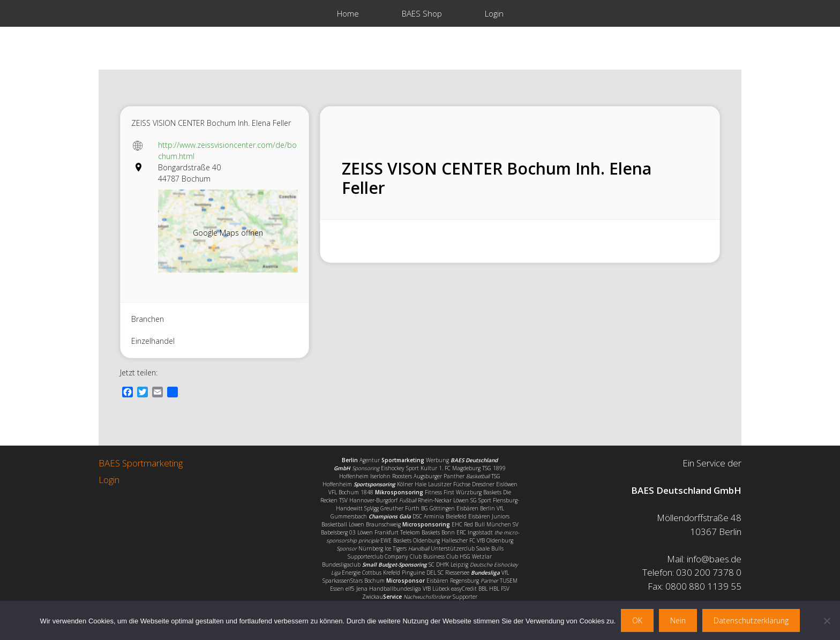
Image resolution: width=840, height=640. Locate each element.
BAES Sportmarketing (141, 463)
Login (494, 13)
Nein (678, 620)
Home (348, 13)
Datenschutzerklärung (751, 620)
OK (637, 620)
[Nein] (827, 621)
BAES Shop (422, 13)
